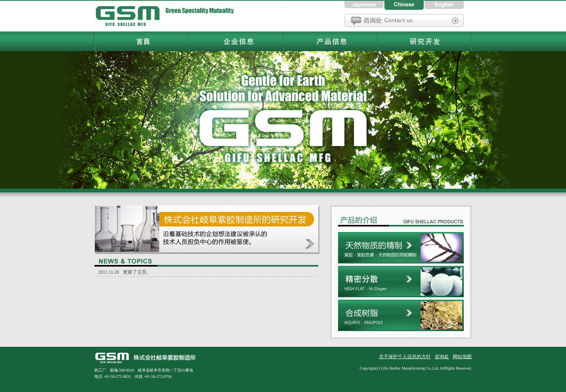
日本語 (364, 5)
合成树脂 (401, 319)
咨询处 (404, 20)
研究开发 (207, 230)
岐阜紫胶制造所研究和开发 (424, 41)
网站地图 (462, 357)
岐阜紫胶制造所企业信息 (236, 41)
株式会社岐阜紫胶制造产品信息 (401, 219)
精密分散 (401, 283)
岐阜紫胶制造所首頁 (130, 16)
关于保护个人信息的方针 (405, 357)
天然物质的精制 (401, 249)
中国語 (404, 5)
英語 (444, 5)
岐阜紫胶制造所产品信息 (330, 41)
